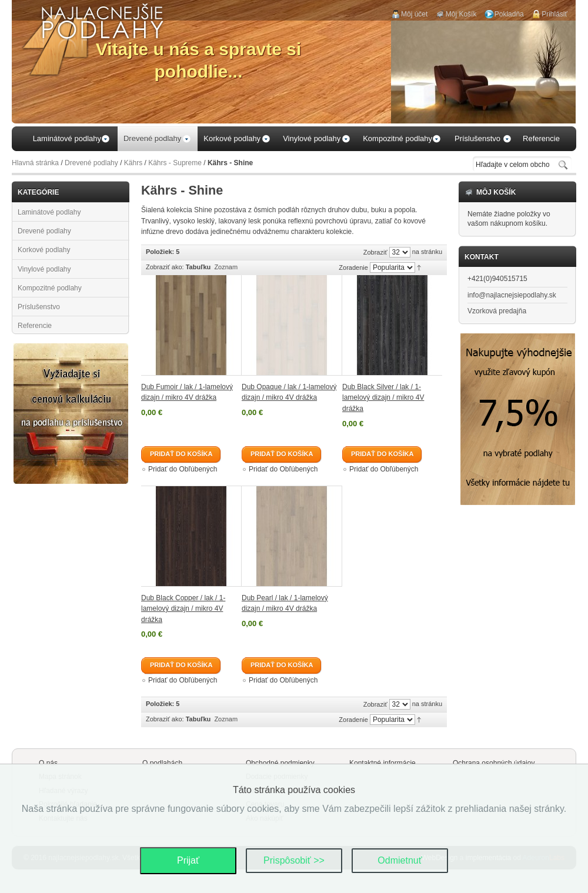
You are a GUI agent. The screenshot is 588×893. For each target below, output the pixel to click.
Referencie (35, 326)
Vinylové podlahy (44, 269)
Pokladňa (509, 14)
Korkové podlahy (44, 250)
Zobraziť (375, 252)
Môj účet (414, 14)
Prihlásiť (554, 14)
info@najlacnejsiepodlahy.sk (512, 295)
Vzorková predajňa (497, 311)
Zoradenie (353, 267)
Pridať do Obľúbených (183, 469)
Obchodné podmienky (280, 763)
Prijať (188, 860)
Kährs (133, 163)
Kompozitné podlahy (50, 288)
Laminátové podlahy (49, 212)
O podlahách (162, 763)
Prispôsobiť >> (294, 860)
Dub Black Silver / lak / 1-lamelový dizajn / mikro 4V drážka (383, 398)
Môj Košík (461, 14)
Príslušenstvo (39, 307)
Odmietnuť (400, 860)
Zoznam (226, 267)
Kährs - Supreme (175, 163)
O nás (48, 763)
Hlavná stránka (35, 163)
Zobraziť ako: (165, 267)
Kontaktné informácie (382, 763)
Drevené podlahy (91, 163)
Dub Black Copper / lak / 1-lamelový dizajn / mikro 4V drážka (183, 609)
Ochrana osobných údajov (494, 763)
